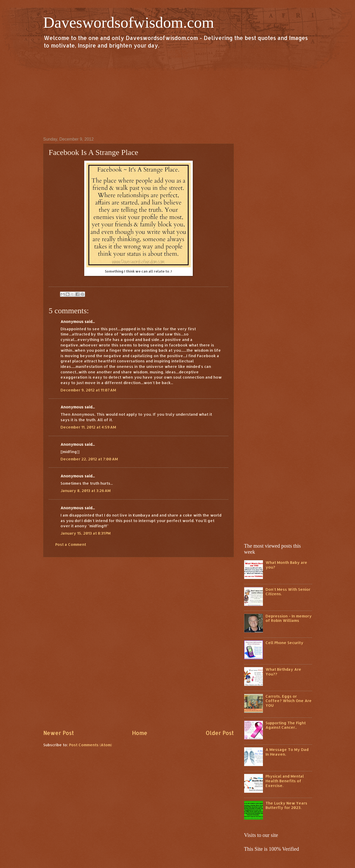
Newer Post (59, 733)
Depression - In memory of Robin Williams (289, 618)
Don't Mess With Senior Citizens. (288, 592)
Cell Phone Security (284, 643)
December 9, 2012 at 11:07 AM (88, 390)
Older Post (220, 733)
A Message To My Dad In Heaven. (287, 752)
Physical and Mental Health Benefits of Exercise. (285, 781)
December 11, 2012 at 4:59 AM (88, 427)
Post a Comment (71, 544)
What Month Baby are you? (286, 565)
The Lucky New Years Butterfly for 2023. (286, 805)
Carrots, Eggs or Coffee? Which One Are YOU (289, 701)
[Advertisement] (178, 92)
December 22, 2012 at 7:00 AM (89, 459)
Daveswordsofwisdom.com (129, 22)
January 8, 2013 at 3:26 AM (86, 491)
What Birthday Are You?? (283, 672)
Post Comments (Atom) (91, 745)
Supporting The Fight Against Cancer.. (286, 725)
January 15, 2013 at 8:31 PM (86, 533)
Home (140, 733)
